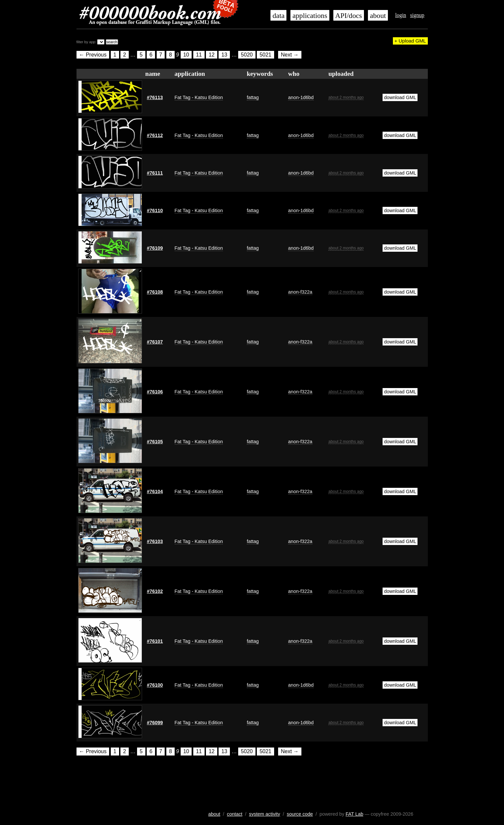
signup (417, 15)
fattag (253, 97)
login (401, 15)
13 (224, 55)
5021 (265, 55)
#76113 (155, 97)
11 (199, 55)
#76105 (155, 442)
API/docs (349, 16)
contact (235, 814)
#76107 (155, 342)
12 (212, 55)
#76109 (155, 248)
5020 (247, 55)
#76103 (155, 541)
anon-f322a (300, 292)
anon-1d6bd (301, 97)
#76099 (155, 723)
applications (310, 16)
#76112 (155, 135)
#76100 (155, 685)
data (278, 16)
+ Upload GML (410, 41)
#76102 (155, 591)
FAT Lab (354, 814)
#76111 (155, 173)
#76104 (155, 491)
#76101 (155, 641)
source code (300, 814)
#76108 (155, 292)
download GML (400, 97)
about (378, 16)
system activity (264, 814)
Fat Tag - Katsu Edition (199, 97)
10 (186, 55)
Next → (290, 55)
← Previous (93, 55)
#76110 (155, 210)
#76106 (155, 392)
